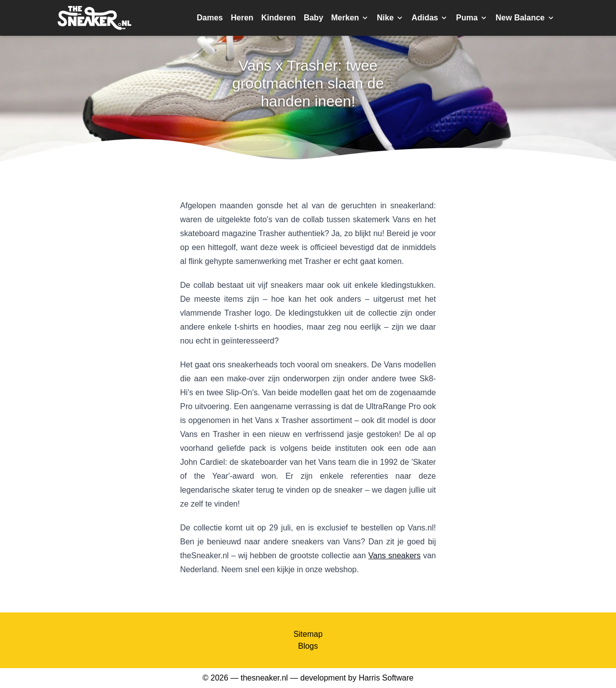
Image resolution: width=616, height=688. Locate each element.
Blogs (308, 646)
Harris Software (386, 678)
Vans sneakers (395, 556)
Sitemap (308, 634)
